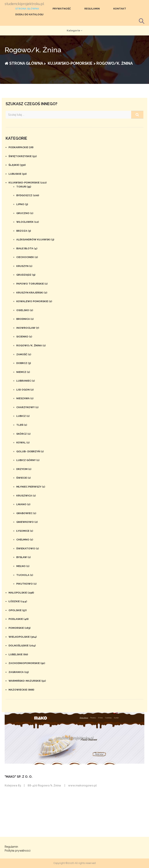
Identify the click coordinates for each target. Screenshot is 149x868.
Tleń (22, 425)
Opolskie (18, 610)
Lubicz (23, 416)
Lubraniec (26, 381)
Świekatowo (28, 548)
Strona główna (27, 9)
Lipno (22, 204)
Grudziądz (26, 275)
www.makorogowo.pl (82, 785)
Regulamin (92, 9)
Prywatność (62, 9)
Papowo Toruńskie (32, 284)
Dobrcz (24, 363)
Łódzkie (18, 601)
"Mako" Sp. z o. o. (19, 777)
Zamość (24, 354)
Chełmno (25, 540)
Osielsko (25, 310)
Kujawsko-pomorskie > (71, 63)
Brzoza (24, 231)
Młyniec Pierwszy (31, 487)
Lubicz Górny (28, 460)
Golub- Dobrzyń (30, 451)
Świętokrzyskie (23, 156)
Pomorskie (19, 628)
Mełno (23, 566)
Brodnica (25, 319)
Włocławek (28, 222)
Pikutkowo (26, 584)
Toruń (24, 187)
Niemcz (23, 372)
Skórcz (23, 434)
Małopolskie (21, 593)
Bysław (23, 557)
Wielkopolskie (23, 637)
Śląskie (17, 165)
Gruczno (25, 213)
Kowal (23, 443)
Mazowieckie (21, 690)
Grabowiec (26, 513)
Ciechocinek (27, 257)
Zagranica (19, 672)
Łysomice (25, 531)
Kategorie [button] (74, 31)
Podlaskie (19, 619)
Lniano (23, 504)
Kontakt (120, 9)
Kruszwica (26, 496)
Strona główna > (25, 63)
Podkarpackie (21, 147)
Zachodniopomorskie (27, 663)
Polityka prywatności (18, 851)
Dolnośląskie (22, 646)
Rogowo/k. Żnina (31, 345)
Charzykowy (27, 407)
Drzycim (24, 469)
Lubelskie (18, 654)
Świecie (23, 478)
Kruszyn (24, 266)
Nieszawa (25, 398)
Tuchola (25, 575)
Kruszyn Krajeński (32, 293)
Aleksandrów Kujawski (35, 240)
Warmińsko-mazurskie (27, 681)
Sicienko (24, 337)
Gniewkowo (27, 522)
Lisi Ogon (25, 390)
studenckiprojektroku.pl (24, 4)
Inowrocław (28, 328)
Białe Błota (27, 248)
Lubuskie (18, 174)
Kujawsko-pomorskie (28, 183)
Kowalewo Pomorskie (34, 301)
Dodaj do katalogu (29, 14)
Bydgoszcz (28, 195)
